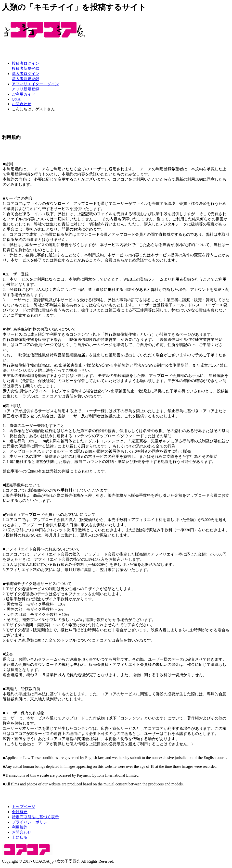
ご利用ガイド (24, 94)
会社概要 (20, 812)
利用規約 (20, 827)
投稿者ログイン (26, 63)
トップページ (24, 807)
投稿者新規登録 (26, 68)
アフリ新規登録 (26, 89)
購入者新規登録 (26, 79)
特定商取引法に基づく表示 (35, 817)
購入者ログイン (26, 74)
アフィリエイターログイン (35, 84)
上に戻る (20, 837)
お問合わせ (22, 104)
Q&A (16, 99)
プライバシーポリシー (31, 822)
